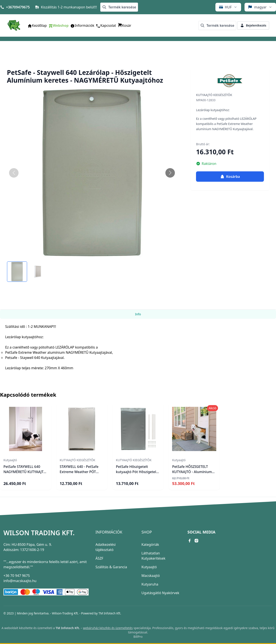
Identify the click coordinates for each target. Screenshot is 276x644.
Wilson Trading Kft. (39, 533)
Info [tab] (138, 314)
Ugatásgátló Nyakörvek (160, 593)
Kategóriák (150, 545)
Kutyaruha (150, 584)
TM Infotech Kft (109, 613)
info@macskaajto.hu (20, 581)
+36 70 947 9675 (17, 576)
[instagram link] (196, 541)
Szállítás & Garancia (111, 567)
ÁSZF (99, 558)
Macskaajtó (151, 576)
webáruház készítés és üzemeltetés (108, 628)
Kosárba (230, 177)
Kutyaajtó (149, 567)
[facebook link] (190, 541)
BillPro (138, 637)
